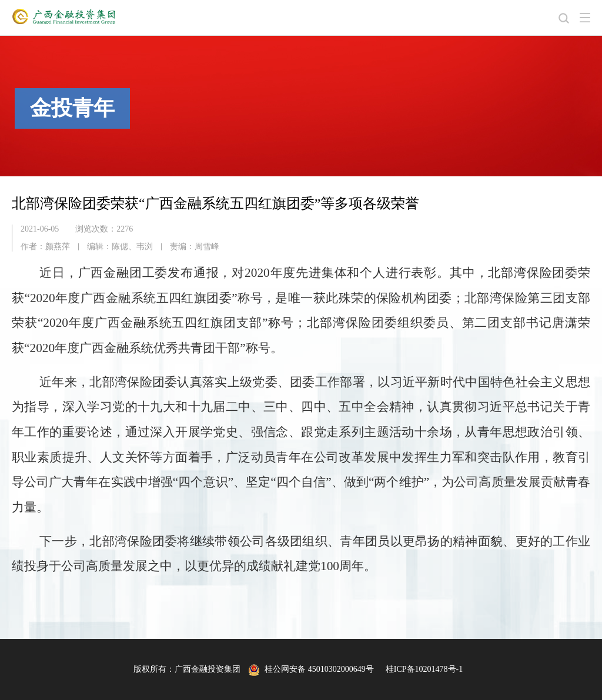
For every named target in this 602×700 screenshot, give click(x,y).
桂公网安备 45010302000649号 (311, 669)
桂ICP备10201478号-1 (424, 669)
